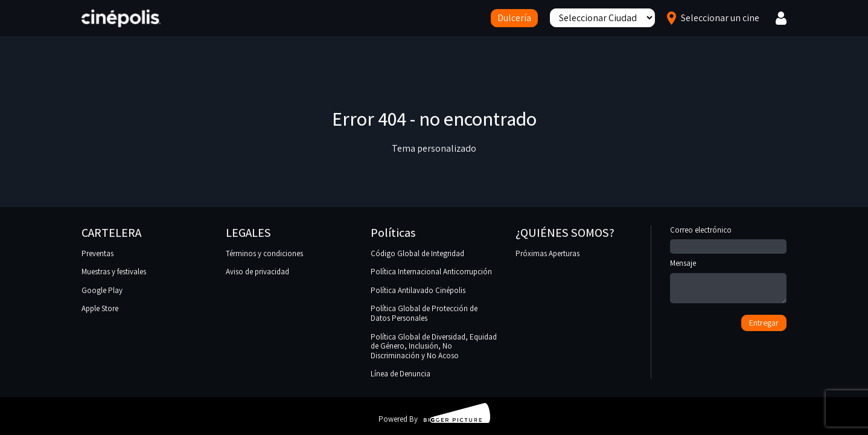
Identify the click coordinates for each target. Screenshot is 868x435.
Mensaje (728, 282)
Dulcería (514, 18)
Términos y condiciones (264, 253)
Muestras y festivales (114, 272)
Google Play (102, 290)
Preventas (97, 253)
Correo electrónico (728, 239)
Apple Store (100, 308)
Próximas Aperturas (547, 253)
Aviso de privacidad (257, 272)
